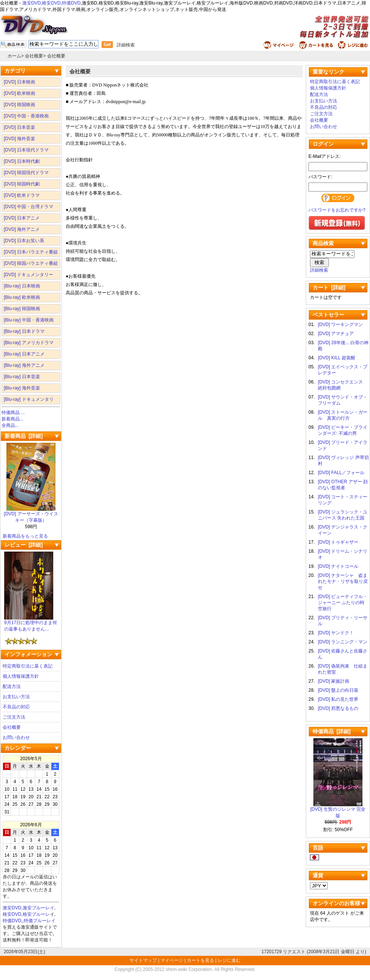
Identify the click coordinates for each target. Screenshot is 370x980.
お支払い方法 (16, 697)
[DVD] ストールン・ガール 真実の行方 (343, 415)
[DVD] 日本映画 (19, 82)
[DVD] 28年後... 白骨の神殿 (343, 346)
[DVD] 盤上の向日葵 (338, 690)
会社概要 (12, 727)
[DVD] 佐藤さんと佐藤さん (343, 654)
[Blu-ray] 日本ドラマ (24, 331)
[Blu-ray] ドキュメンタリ (29, 399)
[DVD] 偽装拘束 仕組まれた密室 (343, 669)
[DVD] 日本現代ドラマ (26, 150)
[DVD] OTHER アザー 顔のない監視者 (343, 485)
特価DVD (71, 3)
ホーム (14, 56)
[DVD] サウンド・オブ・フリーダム (343, 400)
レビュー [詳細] (24, 545)
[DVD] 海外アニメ (22, 229)
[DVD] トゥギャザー (338, 542)
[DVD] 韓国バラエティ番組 (31, 263)
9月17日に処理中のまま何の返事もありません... (31, 624)
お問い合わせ (16, 737)
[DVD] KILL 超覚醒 (337, 358)
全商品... (10, 425)
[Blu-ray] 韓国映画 (22, 309)
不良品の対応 (16, 707)
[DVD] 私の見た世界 (338, 699)
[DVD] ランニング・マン (343, 642)
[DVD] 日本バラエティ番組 (31, 252)
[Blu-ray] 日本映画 (22, 286)
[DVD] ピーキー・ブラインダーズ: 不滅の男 (343, 430)
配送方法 (12, 686)
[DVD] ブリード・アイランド (343, 445)
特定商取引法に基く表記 (28, 666)
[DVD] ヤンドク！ (336, 633)
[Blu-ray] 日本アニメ (24, 354)
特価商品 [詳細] (332, 731)
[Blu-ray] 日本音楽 (22, 377)
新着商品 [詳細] (24, 436)
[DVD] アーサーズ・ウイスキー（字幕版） (31, 515)
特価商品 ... (13, 413)
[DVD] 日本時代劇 (22, 161)
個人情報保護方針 (21, 676)
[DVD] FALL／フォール (341, 473)
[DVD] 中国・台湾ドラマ (29, 207)
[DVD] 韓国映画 (19, 105)
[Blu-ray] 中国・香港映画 (29, 320)
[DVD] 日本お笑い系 (24, 241)
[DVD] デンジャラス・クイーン (343, 530)
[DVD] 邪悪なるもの (338, 708)
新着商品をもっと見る (25, 536)
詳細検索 (126, 45)
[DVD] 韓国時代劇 (22, 184)
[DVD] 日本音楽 (19, 127)
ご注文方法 (14, 717)
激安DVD (32, 3)
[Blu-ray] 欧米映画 (22, 297)
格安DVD (51, 3)
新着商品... (12, 419)
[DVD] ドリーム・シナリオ (343, 554)
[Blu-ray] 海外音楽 (22, 388)
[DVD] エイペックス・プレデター (343, 370)
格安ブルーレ (36, 914)
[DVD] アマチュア (336, 334)
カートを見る (200, 960)
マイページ (172, 960)
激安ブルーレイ (39, 908)
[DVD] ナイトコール (338, 566)
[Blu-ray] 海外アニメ (24, 365)
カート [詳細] (329, 288)
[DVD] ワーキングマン (340, 325)
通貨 (318, 875)
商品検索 (323, 243)
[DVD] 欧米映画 (19, 93)
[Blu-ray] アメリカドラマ (29, 343)
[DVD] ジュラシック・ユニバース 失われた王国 (343, 515)
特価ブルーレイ (40, 921)
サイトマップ (144, 960)
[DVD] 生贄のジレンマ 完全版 (338, 810)
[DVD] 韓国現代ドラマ (26, 173)
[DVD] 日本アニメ (22, 218)
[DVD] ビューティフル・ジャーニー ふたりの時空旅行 (343, 603)
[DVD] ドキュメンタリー (29, 275)
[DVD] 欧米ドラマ (22, 195)
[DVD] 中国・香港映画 (26, 116)
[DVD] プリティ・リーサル (343, 621)
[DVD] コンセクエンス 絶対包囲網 (343, 385)
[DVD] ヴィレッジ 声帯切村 (343, 461)
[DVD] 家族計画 (334, 681)
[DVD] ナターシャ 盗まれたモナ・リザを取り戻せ (343, 581)
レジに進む (229, 960)
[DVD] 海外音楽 (19, 139)
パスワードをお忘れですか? (337, 210)
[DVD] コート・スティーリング (343, 500)
